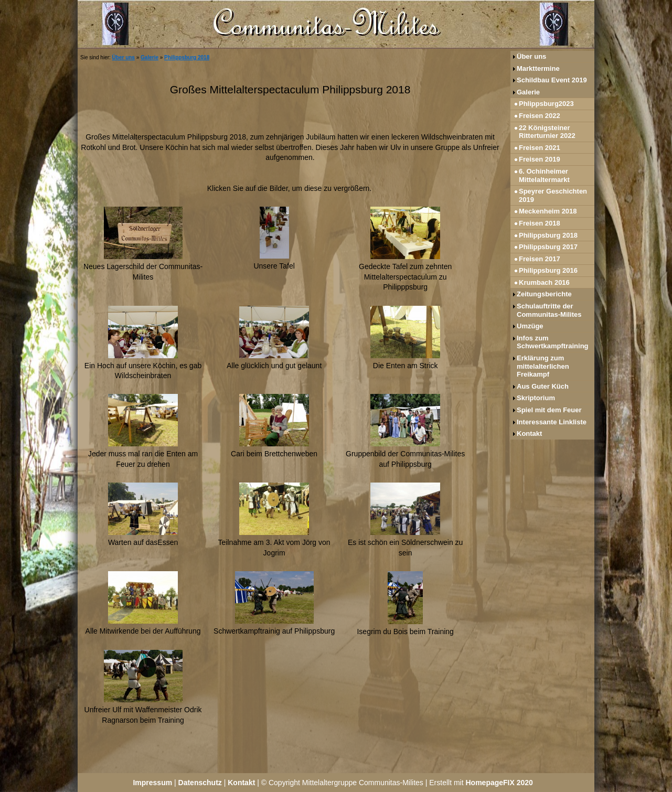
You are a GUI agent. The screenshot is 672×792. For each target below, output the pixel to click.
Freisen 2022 (540, 116)
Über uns (124, 57)
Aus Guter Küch (543, 386)
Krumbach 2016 (544, 282)
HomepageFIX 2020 (499, 783)
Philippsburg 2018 (187, 57)
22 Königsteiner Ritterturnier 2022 (547, 132)
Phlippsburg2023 (546, 104)
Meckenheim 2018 (548, 211)
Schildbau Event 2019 (552, 80)
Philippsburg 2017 (548, 247)
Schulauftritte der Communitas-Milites (549, 310)
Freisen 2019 (540, 159)
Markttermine (538, 68)
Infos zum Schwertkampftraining (553, 342)
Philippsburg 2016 (548, 270)
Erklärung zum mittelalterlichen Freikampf (543, 366)
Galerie (150, 57)
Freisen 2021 (540, 148)
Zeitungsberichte (544, 294)
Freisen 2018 (540, 223)
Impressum (152, 783)
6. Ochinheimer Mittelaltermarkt (544, 175)
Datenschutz (200, 783)
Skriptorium (536, 398)
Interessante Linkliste (552, 422)
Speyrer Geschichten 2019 (553, 195)
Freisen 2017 (540, 259)
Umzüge (530, 326)
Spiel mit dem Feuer (549, 410)
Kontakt (529, 434)
